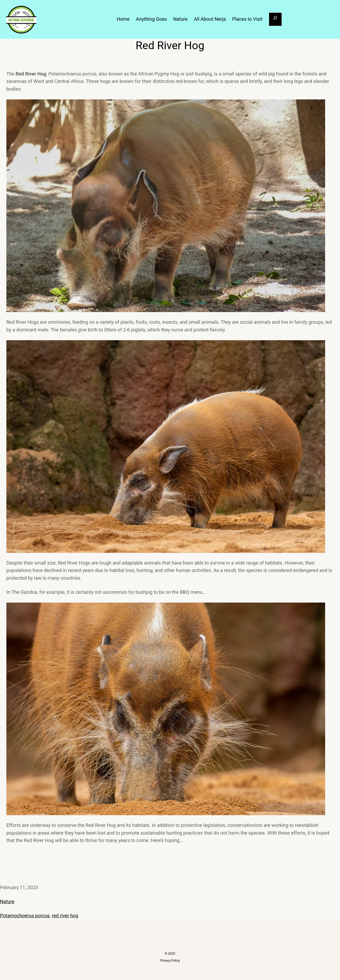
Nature (7, 901)
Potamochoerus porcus (25, 916)
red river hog (65, 916)
